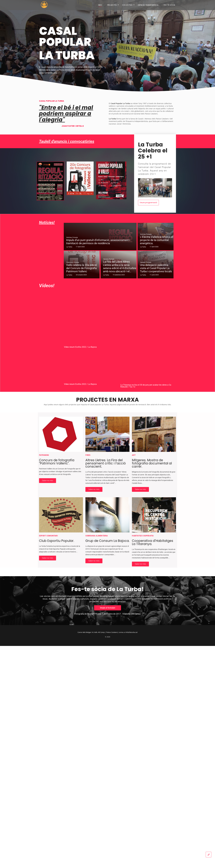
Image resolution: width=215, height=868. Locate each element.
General (106, 258)
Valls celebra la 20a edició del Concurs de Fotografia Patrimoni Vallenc (82, 268)
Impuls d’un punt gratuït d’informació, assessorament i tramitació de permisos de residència (98, 241)
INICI (100, 5)
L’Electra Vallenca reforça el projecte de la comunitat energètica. (157, 240)
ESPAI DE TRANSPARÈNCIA (148, 5)
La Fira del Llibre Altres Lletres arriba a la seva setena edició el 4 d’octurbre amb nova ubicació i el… (120, 266)
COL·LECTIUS (128, 5)
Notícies (69, 237)
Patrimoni (70, 262)
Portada (75, 237)
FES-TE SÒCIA (169, 5)
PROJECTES (112, 5)
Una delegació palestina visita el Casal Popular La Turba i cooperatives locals (156, 268)
